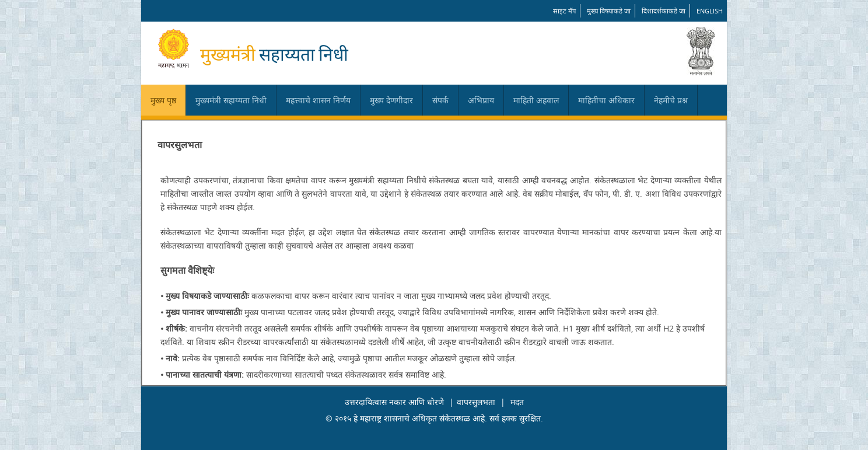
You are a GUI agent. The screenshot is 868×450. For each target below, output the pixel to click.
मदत (517, 402)
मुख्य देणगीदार (391, 100)
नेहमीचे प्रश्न (671, 100)
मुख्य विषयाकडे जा (609, 11)
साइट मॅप (564, 11)
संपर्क (440, 100)
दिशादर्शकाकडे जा (664, 11)
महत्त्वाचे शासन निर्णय (318, 100)
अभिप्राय (481, 100)
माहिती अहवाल (536, 100)
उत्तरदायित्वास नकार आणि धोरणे (394, 402)
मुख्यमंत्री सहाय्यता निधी (231, 100)
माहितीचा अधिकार (606, 100)
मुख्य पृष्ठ (163, 100)
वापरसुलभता (476, 402)
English (710, 11)
